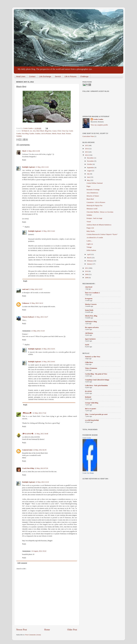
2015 (87, 145)
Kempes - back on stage (94, 218)
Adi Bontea (89, 333)
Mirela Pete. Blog (91, 316)
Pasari (59, 134)
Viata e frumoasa (91, 368)
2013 (87, 152)
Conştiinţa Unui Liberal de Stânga (97, 380)
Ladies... (89, 241)
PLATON (88, 391)
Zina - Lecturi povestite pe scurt (96, 414)
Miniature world (92, 209)
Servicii (58, 76)
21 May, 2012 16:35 (48, 349)
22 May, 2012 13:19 (42, 482)
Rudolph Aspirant (29, 167)
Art (31, 131)
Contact (32, 76)
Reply (24, 160)
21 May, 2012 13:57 (36, 289)
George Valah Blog (92, 403)
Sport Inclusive (90, 339)
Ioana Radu (89, 310)
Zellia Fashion (91, 250)
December (91, 158)
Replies (27, 227)
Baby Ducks (91, 231)
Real (64, 134)
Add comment (22, 563)
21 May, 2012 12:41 (42, 167)
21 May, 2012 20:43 (48, 362)
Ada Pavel (89, 287)
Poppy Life (90, 228)
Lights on (90, 244)
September (91, 167)
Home (47, 630)
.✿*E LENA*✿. (28, 434)
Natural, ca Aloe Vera (93, 357)
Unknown (26, 303)
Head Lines (21, 76)
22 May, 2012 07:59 (41, 468)
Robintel (88, 397)
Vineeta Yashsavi (28, 317)
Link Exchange (45, 76)
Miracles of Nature (93, 196)
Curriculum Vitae (88, 136)
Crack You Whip (28, 468)
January (90, 264)
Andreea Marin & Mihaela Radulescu (99, 225)
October (90, 164)
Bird (38, 131)
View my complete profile (99, 125)
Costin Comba (28, 128)
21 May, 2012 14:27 (41, 317)
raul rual (25, 289)
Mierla (54, 134)
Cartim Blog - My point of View (96, 374)
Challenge (84, 76)
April (89, 254)
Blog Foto (48, 131)
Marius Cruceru (91, 304)
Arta (34, 131)
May (89, 180)
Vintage (89, 247)
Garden (32, 134)
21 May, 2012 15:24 (38, 331)
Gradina (38, 134)
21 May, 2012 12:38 (33, 151)
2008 (87, 278)
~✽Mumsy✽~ (27, 413)
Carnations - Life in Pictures (96, 202)
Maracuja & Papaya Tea (94, 205)
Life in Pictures (71, 76)
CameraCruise (27, 450)
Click (59, 131)
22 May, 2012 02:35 (40, 450)
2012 (87, 155)
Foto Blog (25, 134)
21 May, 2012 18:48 (41, 434)
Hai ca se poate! (91, 409)
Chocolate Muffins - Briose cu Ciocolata (100, 212)
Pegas (88, 186)
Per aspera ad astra (92, 327)
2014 (87, 149)
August (90, 171)
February (90, 261)
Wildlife (19, 136)
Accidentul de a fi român (95, 237)
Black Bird (90, 199)
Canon (54, 131)
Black (42, 131)
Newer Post (22, 630)
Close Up (65, 131)
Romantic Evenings (93, 190)
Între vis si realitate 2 (93, 293)
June (89, 177)
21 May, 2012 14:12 (36, 303)
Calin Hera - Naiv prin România (96, 385)
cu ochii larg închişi (92, 420)
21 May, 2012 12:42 (48, 231)
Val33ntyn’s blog (91, 322)
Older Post (72, 630)
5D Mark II (25, 131)
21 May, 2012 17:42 (39, 413)
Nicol (24, 151)
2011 (87, 268)
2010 (87, 271)
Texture (68, 134)
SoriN (87, 345)
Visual (89, 222)
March (89, 258)
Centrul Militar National (95, 183)
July (89, 174)
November (91, 161)
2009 (87, 274)
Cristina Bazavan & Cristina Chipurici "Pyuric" (102, 234)
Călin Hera (89, 362)
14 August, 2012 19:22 (39, 551)
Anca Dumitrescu (92, 193)
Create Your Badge (88, 473)
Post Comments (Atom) (33, 635)
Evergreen (89, 298)
